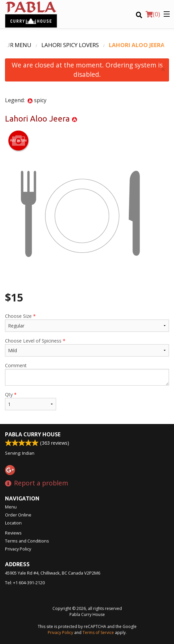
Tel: (25, 583)
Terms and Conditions (27, 541)
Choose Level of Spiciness (87, 347)
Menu (11, 507)
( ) (153, 14)
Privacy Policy (18, 549)
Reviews (13, 533)
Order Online (18, 515)
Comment (87, 374)
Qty (31, 401)
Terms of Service (98, 632)
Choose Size (87, 322)
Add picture (19, 141)
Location (13, 523)
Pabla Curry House (33, 434)
